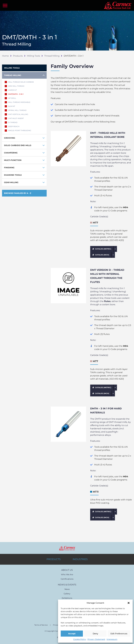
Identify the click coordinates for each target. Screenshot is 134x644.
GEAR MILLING (11, 182)
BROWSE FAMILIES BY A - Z (18, 193)
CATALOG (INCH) (101, 255)
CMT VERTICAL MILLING (16, 114)
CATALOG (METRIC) (102, 249)
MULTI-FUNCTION (13, 160)
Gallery (67, 594)
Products (18, 56)
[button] (129, 603)
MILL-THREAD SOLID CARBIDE (19, 82)
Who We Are (67, 574)
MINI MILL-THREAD (15, 86)
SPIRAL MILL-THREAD (16, 110)
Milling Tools (33, 56)
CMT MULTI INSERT (14, 118)
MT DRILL (10, 98)
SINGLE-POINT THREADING (18, 131)
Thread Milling (52, 56)
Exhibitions (67, 598)
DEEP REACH (12, 126)
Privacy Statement (96, 639)
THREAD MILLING (13, 75)
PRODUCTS (54, 559)
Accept (72, 634)
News (67, 589)
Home (5, 56)
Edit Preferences (119, 634)
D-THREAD (11, 122)
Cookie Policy (80, 639)
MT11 (96, 492)
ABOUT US (67, 570)
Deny (95, 634)
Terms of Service (41, 625)
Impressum (112, 639)
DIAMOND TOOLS (13, 175)
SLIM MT (10, 106)
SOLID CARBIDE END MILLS (18, 145)
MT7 (95, 223)
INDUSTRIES (80, 559)
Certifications (67, 579)
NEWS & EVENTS (67, 585)
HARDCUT (11, 90)
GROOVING (10, 138)
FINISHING (9, 168)
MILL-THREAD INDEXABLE (18, 102)
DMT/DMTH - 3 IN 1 (14, 94)
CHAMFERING (11, 153)
